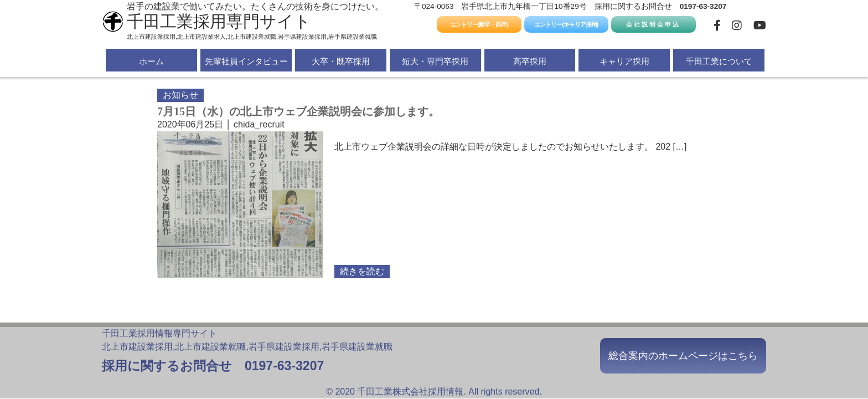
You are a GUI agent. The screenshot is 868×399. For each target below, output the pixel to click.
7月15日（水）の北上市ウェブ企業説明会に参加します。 (298, 111)
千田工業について (719, 61)
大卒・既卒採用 (341, 61)
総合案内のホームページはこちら (683, 356)
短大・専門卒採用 (435, 61)
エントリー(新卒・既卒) (479, 24)
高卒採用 (530, 61)
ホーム (151, 61)
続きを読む (362, 271)
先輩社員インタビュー (246, 61)
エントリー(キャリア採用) (566, 24)
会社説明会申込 (653, 24)
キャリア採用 (624, 61)
